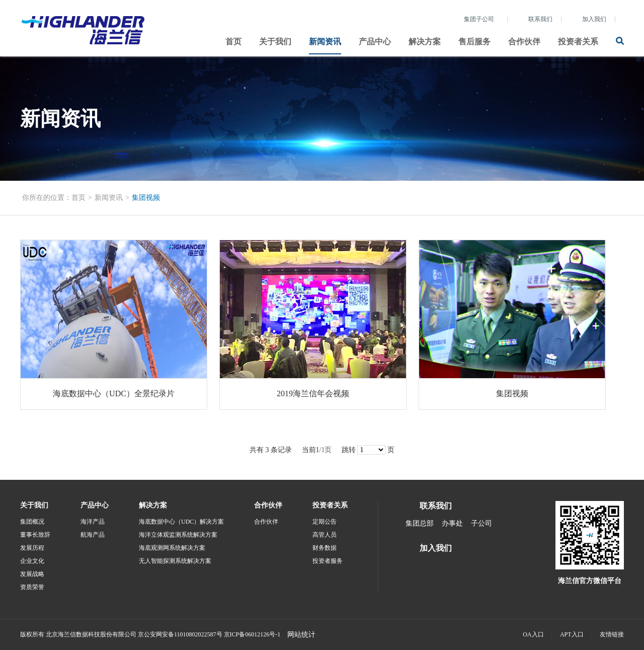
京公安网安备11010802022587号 (180, 634)
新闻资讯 (325, 42)
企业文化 (32, 561)
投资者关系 (578, 42)
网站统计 (301, 635)
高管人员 (325, 535)
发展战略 (32, 574)
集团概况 (32, 522)
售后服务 (474, 42)
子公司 (481, 523)
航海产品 (93, 535)
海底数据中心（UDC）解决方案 (181, 522)
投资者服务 (328, 561)
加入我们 (594, 19)
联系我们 (540, 19)
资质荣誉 (32, 587)
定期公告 (325, 522)
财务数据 (325, 548)
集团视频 (146, 198)
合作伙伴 (524, 42)
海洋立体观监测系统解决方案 (178, 535)
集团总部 (420, 523)
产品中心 (375, 42)
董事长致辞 (35, 535)
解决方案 (425, 42)
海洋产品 (93, 522)
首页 (233, 42)
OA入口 (533, 634)
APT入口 (572, 634)
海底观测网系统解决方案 (172, 548)
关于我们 (275, 42)
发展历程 (32, 548)
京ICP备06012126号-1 (252, 634)
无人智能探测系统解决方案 (175, 561)
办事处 (452, 523)
